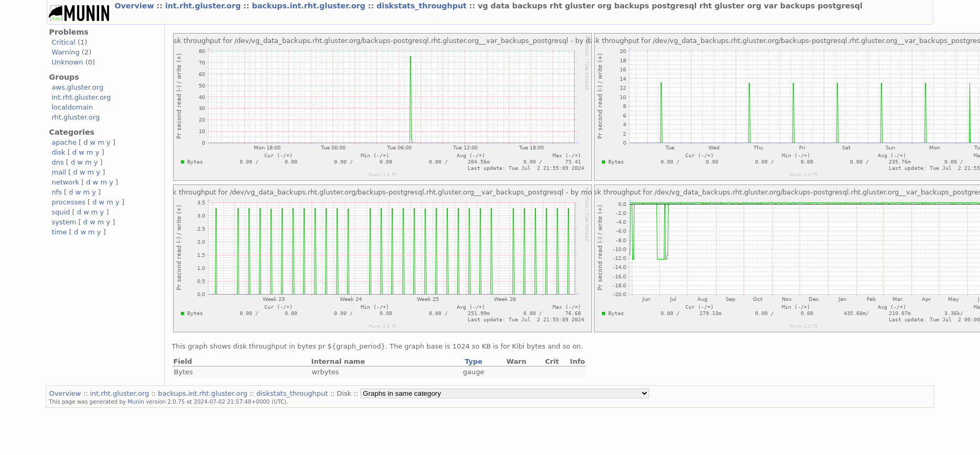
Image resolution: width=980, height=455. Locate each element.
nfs (57, 192)
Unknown (67, 62)
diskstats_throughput (423, 6)
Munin (136, 402)
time (59, 232)
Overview (135, 6)
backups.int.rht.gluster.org (310, 6)
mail (59, 172)
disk (58, 152)
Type (473, 361)
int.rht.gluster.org (204, 6)
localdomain (72, 107)
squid (61, 212)
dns (57, 162)
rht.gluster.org (76, 117)
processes (68, 202)
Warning (65, 52)
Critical (63, 42)
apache (64, 142)
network (65, 182)
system (64, 222)
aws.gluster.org (77, 87)
